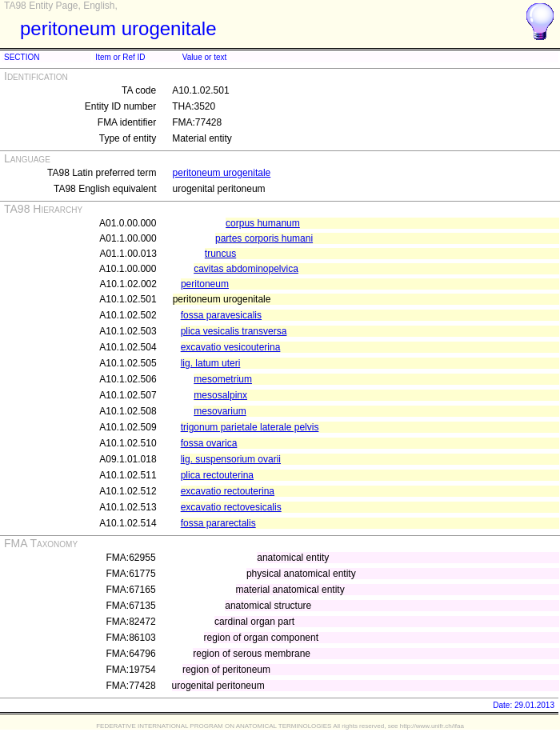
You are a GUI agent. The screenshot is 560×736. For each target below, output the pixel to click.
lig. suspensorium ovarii (231, 459)
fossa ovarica (209, 443)
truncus (220, 254)
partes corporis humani (264, 238)
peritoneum (205, 284)
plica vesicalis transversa (234, 331)
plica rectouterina (217, 475)
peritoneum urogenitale (222, 173)
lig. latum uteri (211, 363)
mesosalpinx (220, 395)
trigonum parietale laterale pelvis (250, 427)
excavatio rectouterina (228, 491)
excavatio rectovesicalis (231, 507)
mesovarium (220, 411)
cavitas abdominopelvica (246, 269)
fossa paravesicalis (221, 315)
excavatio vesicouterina (231, 347)
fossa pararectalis (218, 523)
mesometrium (223, 379)
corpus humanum (263, 223)
